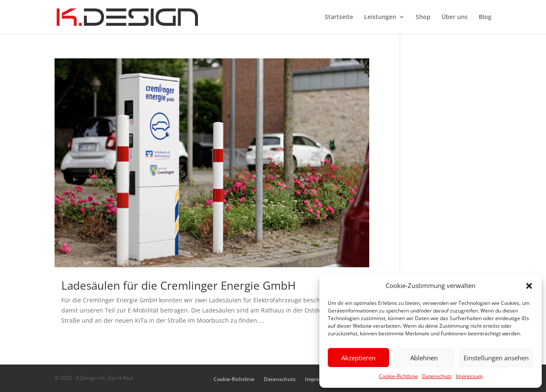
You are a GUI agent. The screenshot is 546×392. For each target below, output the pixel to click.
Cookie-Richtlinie (398, 376)
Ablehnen (424, 358)
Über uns (455, 17)
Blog (485, 17)
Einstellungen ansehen (496, 358)
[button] (529, 286)
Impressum (469, 376)
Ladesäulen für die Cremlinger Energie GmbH (178, 285)
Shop (423, 17)
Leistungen (380, 17)
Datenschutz (437, 376)
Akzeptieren (358, 358)
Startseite (339, 17)
